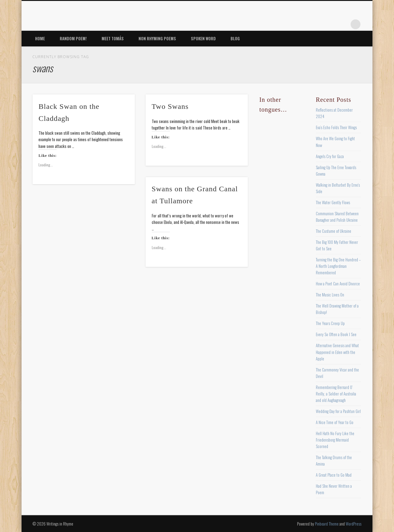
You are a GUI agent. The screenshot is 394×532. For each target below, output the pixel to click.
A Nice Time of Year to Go (335, 422)
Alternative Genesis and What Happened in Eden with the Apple (337, 352)
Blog (235, 38)
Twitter (305, 24)
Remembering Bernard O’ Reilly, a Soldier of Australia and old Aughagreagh (336, 394)
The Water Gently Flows (333, 202)
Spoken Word (203, 38)
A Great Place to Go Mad (334, 475)
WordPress (354, 524)
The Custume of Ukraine (334, 231)
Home (40, 38)
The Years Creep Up (330, 323)
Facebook (292, 24)
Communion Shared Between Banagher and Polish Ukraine (337, 217)
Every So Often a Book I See (336, 334)
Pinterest (318, 24)
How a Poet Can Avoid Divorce (338, 284)
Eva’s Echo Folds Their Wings (336, 127)
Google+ (343, 24)
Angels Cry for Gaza (330, 156)
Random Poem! (73, 38)
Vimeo (330, 24)
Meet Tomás (113, 38)
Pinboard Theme (327, 524)
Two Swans (170, 106)
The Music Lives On (330, 295)
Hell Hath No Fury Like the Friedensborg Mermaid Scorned (335, 440)
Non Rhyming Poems (157, 38)
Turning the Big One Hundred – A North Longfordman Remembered (338, 266)
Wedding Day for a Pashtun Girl (338, 411)
